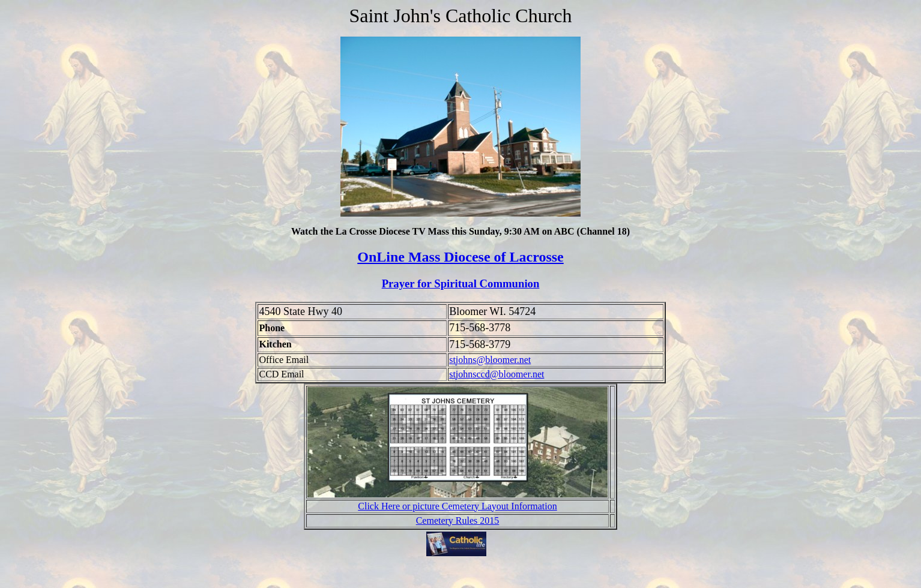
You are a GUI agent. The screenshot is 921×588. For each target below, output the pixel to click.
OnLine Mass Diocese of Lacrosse (460, 257)
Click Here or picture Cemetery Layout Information (457, 506)
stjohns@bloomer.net (490, 360)
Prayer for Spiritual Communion (461, 283)
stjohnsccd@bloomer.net (497, 374)
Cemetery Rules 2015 (458, 520)
